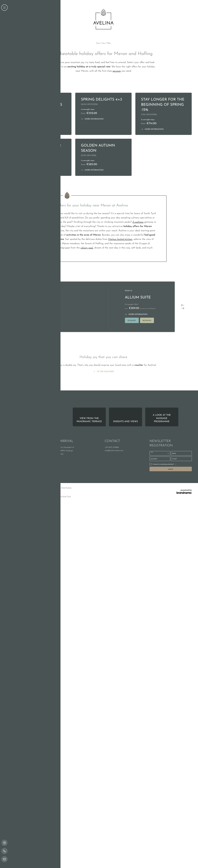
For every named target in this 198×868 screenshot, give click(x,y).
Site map (51, 551)
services (117, 71)
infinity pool (87, 311)
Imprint (24, 551)
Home (98, 43)
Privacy (31, 551)
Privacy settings (40, 551)
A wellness (138, 285)
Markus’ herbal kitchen (120, 302)
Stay (104, 43)
